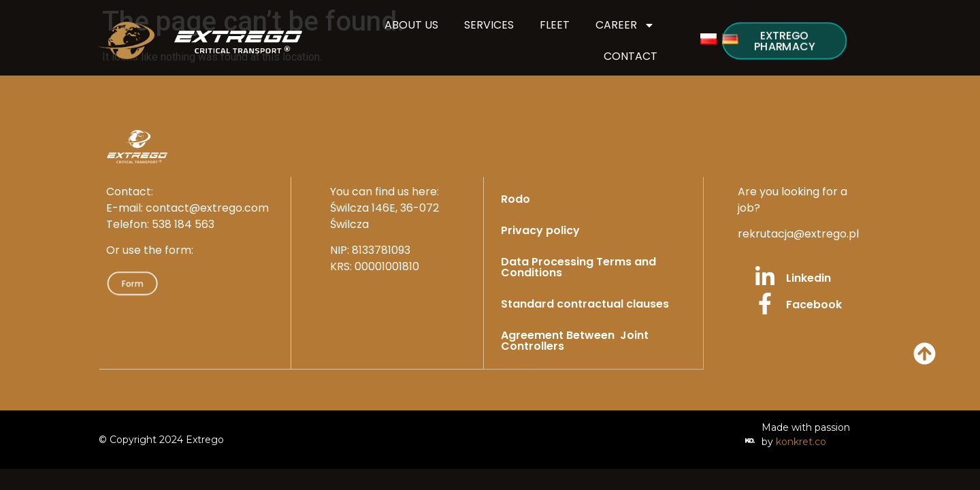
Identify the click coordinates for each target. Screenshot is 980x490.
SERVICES (489, 25)
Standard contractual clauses (585, 304)
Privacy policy (540, 230)
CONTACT (631, 56)
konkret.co (801, 441)
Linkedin (808, 278)
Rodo (516, 199)
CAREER (625, 25)
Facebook (814, 305)
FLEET (555, 25)
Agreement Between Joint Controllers (575, 341)
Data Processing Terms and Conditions (578, 267)
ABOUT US (411, 25)
